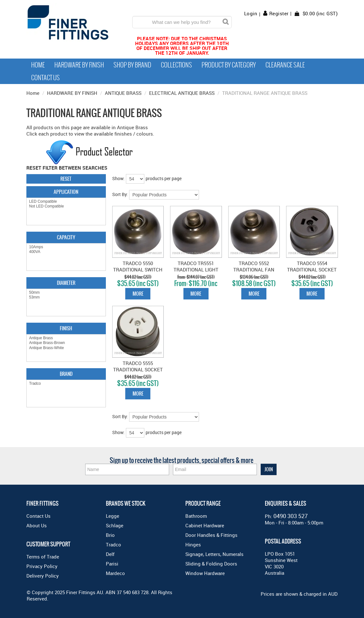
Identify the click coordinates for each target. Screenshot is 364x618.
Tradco (66, 384)
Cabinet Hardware (205, 525)
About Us (37, 525)
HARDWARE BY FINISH (72, 93)
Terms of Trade (43, 557)
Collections (176, 65)
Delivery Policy (43, 576)
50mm (66, 293)
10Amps (66, 247)
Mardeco (115, 573)
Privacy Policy (42, 566)
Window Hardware (205, 573)
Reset (66, 179)
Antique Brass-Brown (66, 343)
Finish (66, 328)
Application (66, 192)
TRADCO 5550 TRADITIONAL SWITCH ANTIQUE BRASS (138, 270)
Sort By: (120, 194)
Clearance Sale (285, 65)
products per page (164, 178)
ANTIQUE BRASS (123, 93)
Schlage (115, 525)
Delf (110, 554)
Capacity (66, 237)
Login (251, 14)
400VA (66, 252)
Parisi (112, 564)
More (138, 294)
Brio (110, 535)
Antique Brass (66, 338)
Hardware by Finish (79, 65)
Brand (66, 374)
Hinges (193, 544)
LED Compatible (66, 202)
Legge (113, 516)
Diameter (66, 283)
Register (279, 13)
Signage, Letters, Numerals (214, 554)
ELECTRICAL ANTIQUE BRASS (182, 93)
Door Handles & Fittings (211, 535)
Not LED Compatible (66, 206)
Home (38, 65)
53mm (66, 297)
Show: (118, 178)
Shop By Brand (132, 65)
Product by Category (229, 65)
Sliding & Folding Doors (211, 564)
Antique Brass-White (66, 348)
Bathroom (196, 516)
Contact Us (45, 78)
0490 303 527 (291, 516)
